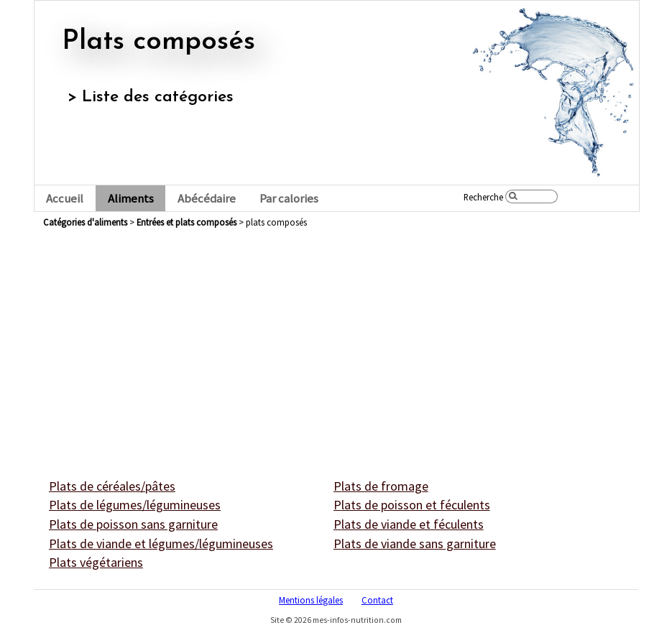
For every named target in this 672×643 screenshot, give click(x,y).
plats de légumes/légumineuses (135, 505)
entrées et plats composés (187, 222)
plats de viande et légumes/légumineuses (161, 543)
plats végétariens (96, 562)
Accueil (65, 199)
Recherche (483, 197)
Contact (377, 600)
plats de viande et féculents (409, 524)
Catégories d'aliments (85, 222)
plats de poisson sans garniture (133, 524)
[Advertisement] (336, 338)
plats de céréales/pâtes (112, 486)
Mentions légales (311, 600)
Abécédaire (207, 199)
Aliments (131, 199)
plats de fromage (381, 486)
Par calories (289, 199)
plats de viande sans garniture (415, 543)
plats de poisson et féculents (412, 505)
